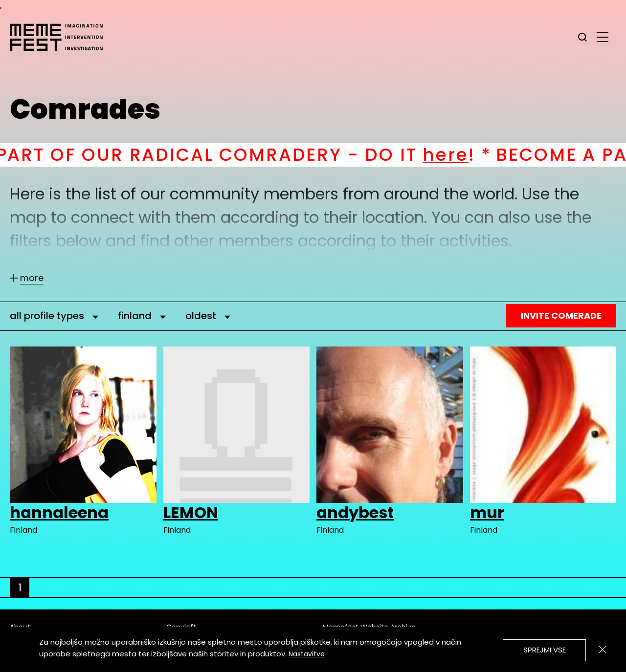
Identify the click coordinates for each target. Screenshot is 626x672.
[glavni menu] (603, 37)
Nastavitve (307, 654)
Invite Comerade (561, 315)
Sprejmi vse (545, 650)
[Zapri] (603, 650)
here (459, 155)
